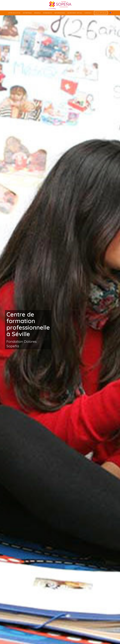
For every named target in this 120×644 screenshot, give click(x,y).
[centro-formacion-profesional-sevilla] (60, 5)
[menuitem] (14, 13)
